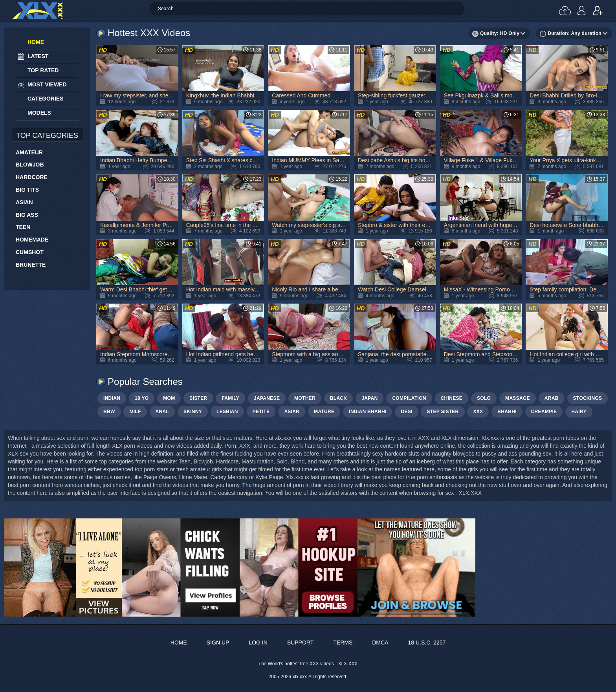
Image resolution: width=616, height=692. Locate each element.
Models (39, 113)
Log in (581, 11)
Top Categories (47, 135)
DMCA (380, 643)
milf (135, 412)
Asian (24, 202)
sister (198, 398)
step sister (443, 412)
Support (300, 643)
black (339, 398)
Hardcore (32, 177)
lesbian (227, 412)
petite (261, 412)
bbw (109, 412)
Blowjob (30, 165)
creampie (544, 412)
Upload (565, 11)
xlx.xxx (300, 677)
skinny (193, 412)
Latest (38, 56)
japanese (267, 398)
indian (112, 398)
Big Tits (27, 190)
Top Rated (43, 70)
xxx (478, 412)
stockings (588, 398)
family (230, 398)
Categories (46, 99)
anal (162, 412)
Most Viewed (47, 84)
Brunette (31, 265)
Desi (406, 412)
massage (518, 398)
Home (36, 42)
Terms (343, 643)
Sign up (598, 11)
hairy (579, 412)
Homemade (32, 240)
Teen (23, 227)
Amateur (29, 152)
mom (169, 398)
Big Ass (27, 215)
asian (292, 412)
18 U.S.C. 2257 (427, 643)
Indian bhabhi (368, 412)
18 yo (142, 398)
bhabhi (507, 412)
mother (305, 398)
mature (324, 412)
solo (484, 398)
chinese (452, 398)
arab (552, 398)
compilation (409, 398)
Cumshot (30, 252)
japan (369, 398)
